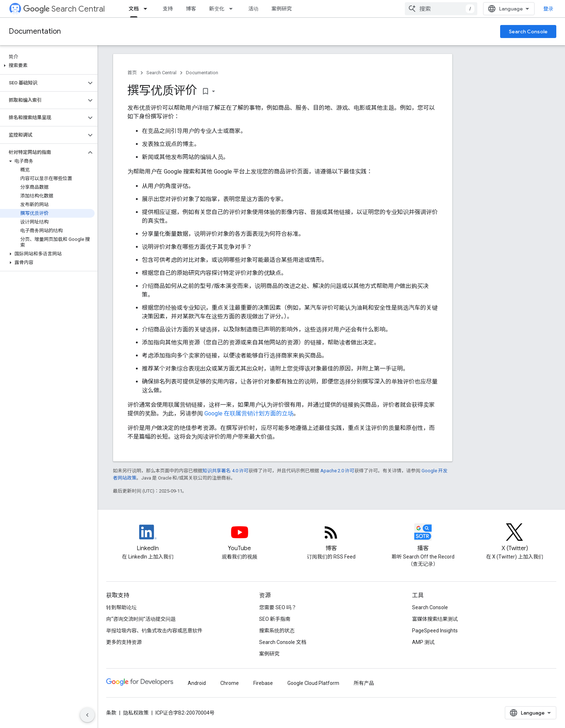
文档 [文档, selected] (134, 9)
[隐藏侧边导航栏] (87, 715)
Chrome (230, 683)
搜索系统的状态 (277, 631)
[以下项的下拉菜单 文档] (148, 9)
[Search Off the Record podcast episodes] (423, 538)
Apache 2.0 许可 (337, 471)
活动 (253, 9)
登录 (548, 9)
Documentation (35, 31)
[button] (47, 66)
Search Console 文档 (283, 642)
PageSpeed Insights (435, 631)
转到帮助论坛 (121, 607)
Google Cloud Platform (313, 683)
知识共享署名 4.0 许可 (226, 471)
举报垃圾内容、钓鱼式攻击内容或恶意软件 (154, 631)
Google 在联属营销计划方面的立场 (249, 413)
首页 (132, 73)
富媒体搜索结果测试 (435, 619)
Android (197, 683)
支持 (168, 9)
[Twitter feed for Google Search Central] (515, 538)
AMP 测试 (423, 642)
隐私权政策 (136, 713)
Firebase (263, 683)
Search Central (64, 9)
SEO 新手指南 (275, 619)
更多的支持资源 (124, 642)
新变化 (217, 9)
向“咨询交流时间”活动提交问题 (141, 619)
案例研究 (282, 9)
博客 (191, 9)
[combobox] (441, 9)
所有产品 (364, 683)
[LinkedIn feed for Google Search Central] (148, 538)
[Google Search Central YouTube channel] (240, 538)
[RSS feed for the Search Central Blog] (331, 538)
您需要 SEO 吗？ (278, 607)
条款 (111, 713)
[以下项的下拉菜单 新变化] (233, 9)
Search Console (528, 32)
